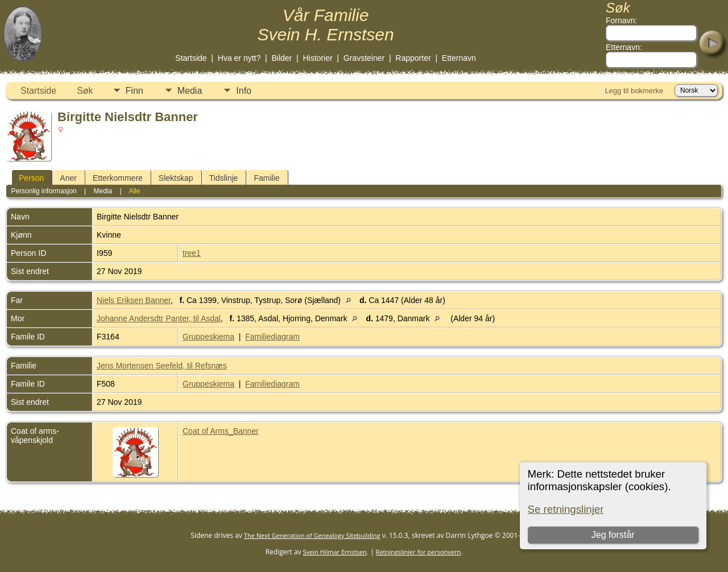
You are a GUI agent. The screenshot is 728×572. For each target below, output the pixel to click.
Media (190, 91)
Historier (317, 58)
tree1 (192, 253)
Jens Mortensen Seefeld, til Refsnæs (162, 366)
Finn (135, 91)
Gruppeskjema (208, 337)
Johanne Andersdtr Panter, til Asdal (159, 318)
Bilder (282, 58)
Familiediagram (272, 337)
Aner (68, 178)
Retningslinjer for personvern (419, 552)
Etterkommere (118, 178)
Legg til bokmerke (634, 91)
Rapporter (413, 58)
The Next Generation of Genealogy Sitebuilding (312, 535)
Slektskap (176, 178)
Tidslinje (224, 178)
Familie (266, 178)
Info (244, 91)
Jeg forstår (613, 535)
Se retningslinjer (566, 509)
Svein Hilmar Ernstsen (335, 552)
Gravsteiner (364, 58)
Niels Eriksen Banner (134, 300)
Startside (191, 58)
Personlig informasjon (44, 191)
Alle (134, 191)
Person (31, 178)
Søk (85, 91)
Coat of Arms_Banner (221, 431)
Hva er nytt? (239, 58)
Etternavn (459, 58)
